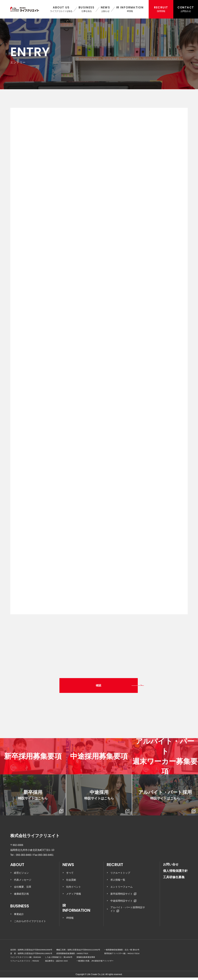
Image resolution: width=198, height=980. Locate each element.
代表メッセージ (23, 882)
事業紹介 (19, 917)
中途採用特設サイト (123, 903)
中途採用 (107, 804)
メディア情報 (74, 896)
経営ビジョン (21, 875)
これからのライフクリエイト (30, 924)
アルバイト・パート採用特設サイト (128, 912)
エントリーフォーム (122, 889)
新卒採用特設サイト (123, 896)
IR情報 (70, 920)
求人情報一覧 (118, 882)
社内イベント (74, 889)
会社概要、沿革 (23, 889)
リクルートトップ (120, 875)
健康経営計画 (21, 896)
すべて (70, 875)
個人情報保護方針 (175, 873)
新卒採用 (41, 804)
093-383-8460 (24, 857)
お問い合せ (171, 867)
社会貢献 (71, 882)
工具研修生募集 (174, 880)
